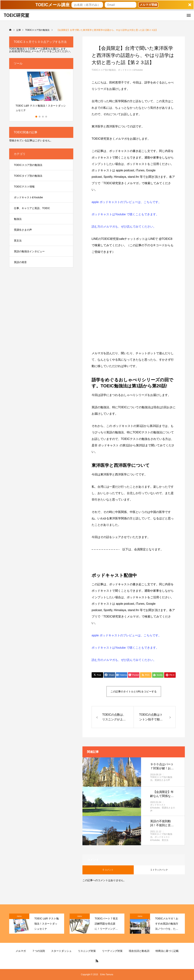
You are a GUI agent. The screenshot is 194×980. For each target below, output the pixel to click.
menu (19, 916)
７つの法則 (38, 951)
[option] (41, 93)
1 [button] (36, 117)
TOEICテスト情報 (24, 187)
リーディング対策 (112, 951)
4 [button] (46, 117)
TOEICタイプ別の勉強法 (28, 176)
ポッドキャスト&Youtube (130, 70)
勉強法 (18, 219)
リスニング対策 (87, 951)
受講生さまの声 (162, 780)
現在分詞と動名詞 (139, 951)
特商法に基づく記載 (167, 951)
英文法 (165, 840)
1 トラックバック (159, 870)
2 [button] (40, 117)
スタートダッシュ (61, 951)
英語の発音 (20, 262)
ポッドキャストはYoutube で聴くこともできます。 (125, 214)
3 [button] (43, 117)
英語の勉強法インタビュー (29, 251)
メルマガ (21, 951)
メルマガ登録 (148, 5)
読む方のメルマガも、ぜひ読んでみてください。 (124, 227)
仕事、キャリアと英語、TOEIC (32, 208)
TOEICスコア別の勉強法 (104, 70)
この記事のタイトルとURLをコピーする (134, 691)
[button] (97, 5)
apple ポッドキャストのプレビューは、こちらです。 (126, 202)
